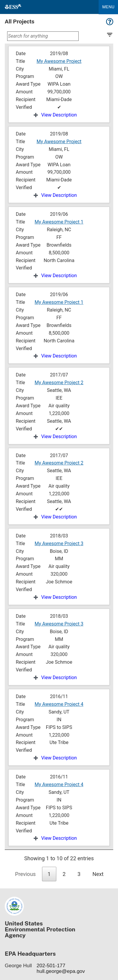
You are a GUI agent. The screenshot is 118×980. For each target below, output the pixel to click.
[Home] (13, 7)
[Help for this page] (110, 24)
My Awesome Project (59, 61)
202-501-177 (51, 966)
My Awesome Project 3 (59, 544)
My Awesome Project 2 (59, 383)
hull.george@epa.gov (61, 971)
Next (98, 874)
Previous (25, 874)
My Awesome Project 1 (59, 222)
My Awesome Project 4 (59, 704)
